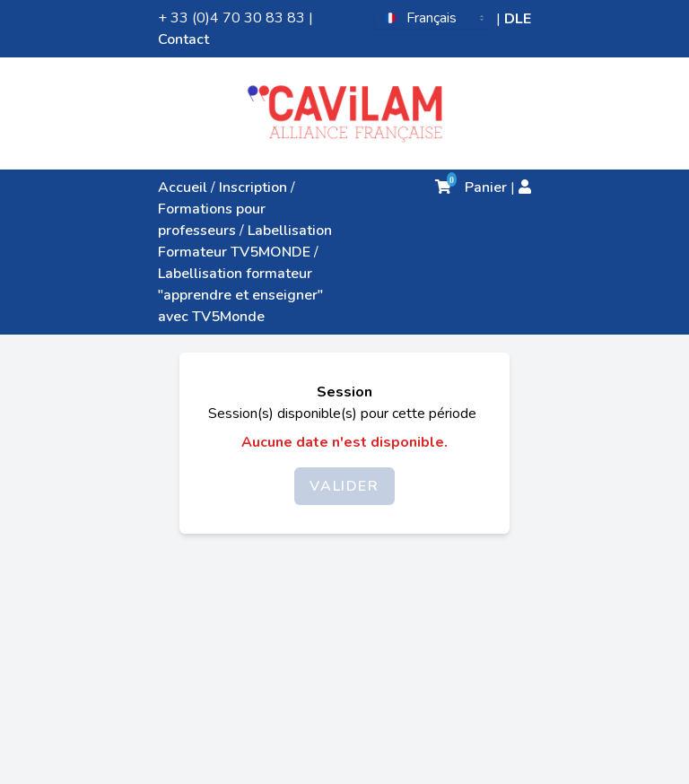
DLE (518, 19)
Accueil (183, 187)
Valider (344, 486)
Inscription (253, 187)
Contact (183, 39)
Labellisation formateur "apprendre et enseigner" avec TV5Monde (240, 295)
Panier (471, 187)
